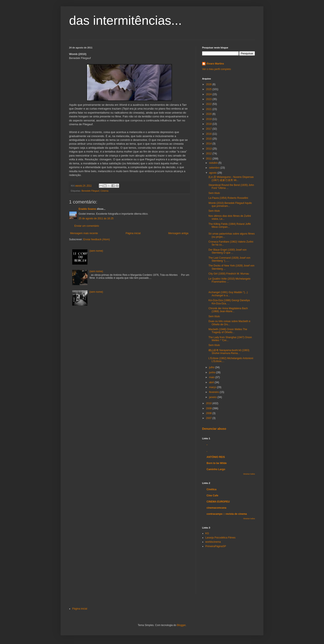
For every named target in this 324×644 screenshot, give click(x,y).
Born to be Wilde (217, 463)
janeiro (213, 397)
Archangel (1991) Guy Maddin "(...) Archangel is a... (228, 294)
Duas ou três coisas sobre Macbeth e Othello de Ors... (229, 323)
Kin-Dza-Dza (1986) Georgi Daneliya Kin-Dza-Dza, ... (229, 302)
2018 (209, 124)
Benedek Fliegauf (90, 191)
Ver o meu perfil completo (216, 69)
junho (213, 372)
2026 (209, 84)
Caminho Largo (216, 469)
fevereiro (214, 392)
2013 (209, 149)
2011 (209, 159)
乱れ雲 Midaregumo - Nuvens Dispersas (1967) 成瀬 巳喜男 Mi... (231, 179)
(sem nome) (96, 251)
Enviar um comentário (87, 226)
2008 (209, 413)
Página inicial (133, 233)
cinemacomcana (216, 508)
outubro (214, 163)
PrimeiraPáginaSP (216, 546)
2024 (209, 94)
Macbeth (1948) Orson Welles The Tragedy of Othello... (228, 331)
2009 (209, 408)
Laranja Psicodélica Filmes (220, 538)
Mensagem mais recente (84, 233)
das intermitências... (125, 20)
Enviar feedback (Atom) (96, 239)
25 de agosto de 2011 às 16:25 (96, 218)
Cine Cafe (212, 496)
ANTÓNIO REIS (216, 457)
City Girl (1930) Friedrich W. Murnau (229, 274)
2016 (209, 134)
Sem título (214, 193)
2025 (209, 89)
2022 (209, 104)
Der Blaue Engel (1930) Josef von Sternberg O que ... (227, 251)
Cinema (104, 191)
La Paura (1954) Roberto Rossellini (228, 198)
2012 (209, 154)
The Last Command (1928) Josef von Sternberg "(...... (229, 259)
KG (207, 533)
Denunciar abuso (214, 429)
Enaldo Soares (87, 209)
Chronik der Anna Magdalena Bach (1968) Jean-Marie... (228, 310)
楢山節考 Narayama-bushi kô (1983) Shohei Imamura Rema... (229, 352)
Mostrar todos (249, 474)
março (213, 387)
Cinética (212, 489)
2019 (209, 119)
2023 (209, 99)
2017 (209, 129)
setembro (215, 168)
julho (212, 367)
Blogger (181, 625)
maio (212, 377)
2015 (209, 139)
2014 (209, 144)
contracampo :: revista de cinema (227, 514)
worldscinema (213, 542)
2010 (209, 403)
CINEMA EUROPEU (218, 502)
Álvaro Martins (215, 64)
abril (212, 382)
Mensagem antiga (178, 233)
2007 (209, 418)
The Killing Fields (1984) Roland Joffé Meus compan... (230, 225)
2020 (209, 114)
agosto (213, 173)
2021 (209, 109)
